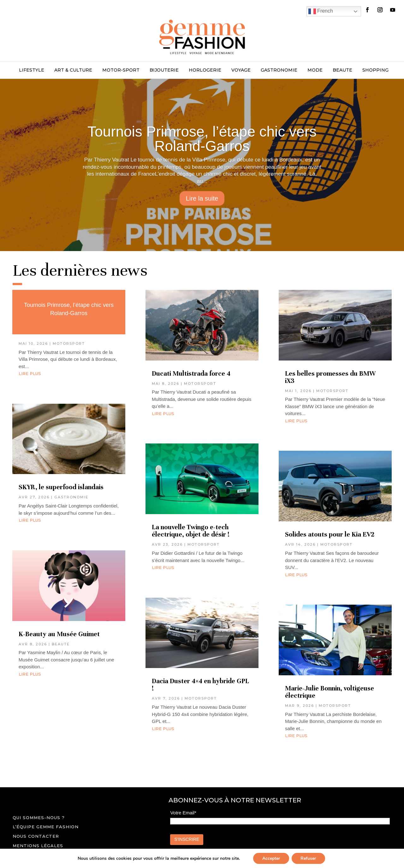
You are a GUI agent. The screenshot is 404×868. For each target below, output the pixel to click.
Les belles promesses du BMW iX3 (330, 377)
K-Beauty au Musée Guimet (59, 634)
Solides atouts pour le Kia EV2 (330, 534)
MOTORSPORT (69, 343)
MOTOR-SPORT (121, 70)
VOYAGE (241, 70)
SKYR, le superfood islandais (61, 487)
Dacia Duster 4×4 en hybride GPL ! (200, 685)
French (321, 11)
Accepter (271, 858)
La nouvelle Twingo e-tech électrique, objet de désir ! (191, 531)
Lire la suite (202, 198)
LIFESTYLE (32, 70)
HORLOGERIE (205, 70)
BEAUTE (342, 70)
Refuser (309, 858)
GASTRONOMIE (279, 70)
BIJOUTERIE (164, 70)
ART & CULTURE (73, 70)
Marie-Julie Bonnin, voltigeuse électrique (330, 692)
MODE (315, 70)
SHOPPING (375, 70)
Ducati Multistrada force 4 (191, 374)
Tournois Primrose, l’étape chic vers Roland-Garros (202, 139)
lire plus (30, 373)
